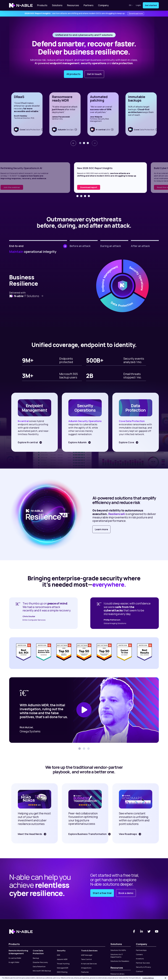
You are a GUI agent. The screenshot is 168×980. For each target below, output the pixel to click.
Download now (136, 13)
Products (42, 5)
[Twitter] (149, 931)
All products (73, 74)
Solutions (57, 5)
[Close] (165, 978)
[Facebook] (134, 931)
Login (138, 5)
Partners (88, 5)
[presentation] (73, 143)
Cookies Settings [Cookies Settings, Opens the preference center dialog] (148, 978)
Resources (73, 5)
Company (103, 5)
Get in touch (94, 74)
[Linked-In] (142, 931)
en (131, 5)
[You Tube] (157, 931)
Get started (151, 5)
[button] (80, 143)
